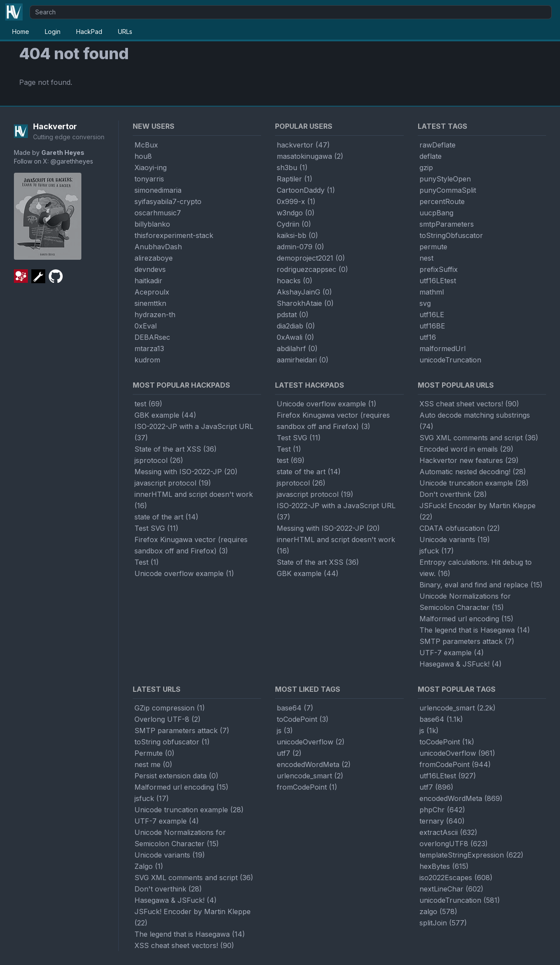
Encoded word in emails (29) (466, 449)
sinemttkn (150, 303)
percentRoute (442, 201)
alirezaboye (154, 258)
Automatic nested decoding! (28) (473, 472)
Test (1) (147, 562)
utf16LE (432, 315)
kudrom (147, 360)
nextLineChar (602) (451, 889)
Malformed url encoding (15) (466, 619)
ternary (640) (442, 821)
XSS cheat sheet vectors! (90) (469, 404)
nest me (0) (153, 764)
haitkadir (148, 281)
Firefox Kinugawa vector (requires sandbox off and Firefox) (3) (191, 545)
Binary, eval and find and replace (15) (481, 585)
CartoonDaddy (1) (306, 190)
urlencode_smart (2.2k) (458, 708)
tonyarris (149, 179)
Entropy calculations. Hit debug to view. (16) (476, 568)
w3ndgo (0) (296, 213)
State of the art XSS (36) (176, 449)
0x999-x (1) (296, 201)
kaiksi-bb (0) (297, 235)
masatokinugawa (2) (310, 156)
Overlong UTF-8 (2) (168, 719)
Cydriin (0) (294, 224)
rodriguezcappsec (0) (312, 269)
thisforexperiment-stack (174, 235)
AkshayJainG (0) (304, 292)
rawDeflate (438, 145)
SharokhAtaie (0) (305, 303)
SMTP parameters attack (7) (467, 641)
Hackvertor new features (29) (469, 460)
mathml (432, 292)
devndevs (150, 269)
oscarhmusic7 (158, 213)
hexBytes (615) (444, 866)
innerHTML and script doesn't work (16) (194, 500)
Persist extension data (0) (176, 776)
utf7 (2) (289, 753)
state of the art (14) (166, 517)
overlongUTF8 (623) (454, 844)
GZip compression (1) (170, 708)
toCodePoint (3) (303, 719)
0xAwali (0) (295, 337)
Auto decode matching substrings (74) (475, 421)
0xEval (146, 326)
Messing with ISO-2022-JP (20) (186, 472)
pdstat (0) (293, 315)
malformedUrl (443, 348)
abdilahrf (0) (297, 348)
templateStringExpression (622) (471, 855)
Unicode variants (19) (455, 539)
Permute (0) (154, 753)
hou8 (143, 156)
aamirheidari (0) (303, 360)
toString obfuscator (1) (172, 742)
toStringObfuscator (451, 235)
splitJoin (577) (443, 923)
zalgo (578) (438, 911)
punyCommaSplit (448, 190)
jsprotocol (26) (159, 460)
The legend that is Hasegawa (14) (475, 630)
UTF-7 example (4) (452, 653)
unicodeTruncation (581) (460, 900)
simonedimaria (158, 190)
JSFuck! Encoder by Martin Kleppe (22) (478, 511)
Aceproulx (152, 292)
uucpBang (436, 213)
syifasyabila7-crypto (168, 201)
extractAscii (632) (448, 832)
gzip (426, 168)
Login (53, 32)
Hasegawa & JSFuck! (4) (461, 664)
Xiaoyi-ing (151, 168)
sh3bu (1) (292, 168)
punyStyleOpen (445, 179)
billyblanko (152, 224)
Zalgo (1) (149, 866)
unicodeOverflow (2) (311, 742)
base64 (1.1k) (441, 719)
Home (21, 32)
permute (433, 247)
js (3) (285, 730)
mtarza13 (149, 348)
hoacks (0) (295, 281)
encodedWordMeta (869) (461, 798)
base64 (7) (295, 708)
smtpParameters (447, 224)
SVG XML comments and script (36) (479, 438)
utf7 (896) (436, 787)
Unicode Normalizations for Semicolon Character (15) (465, 602)
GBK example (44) (165, 415)
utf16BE (432, 326)
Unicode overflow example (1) (184, 573)
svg (425, 303)
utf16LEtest (438, 281)
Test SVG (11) (156, 528)
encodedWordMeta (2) (314, 764)
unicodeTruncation (450, 360)
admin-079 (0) (300, 247)
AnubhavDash (158, 247)
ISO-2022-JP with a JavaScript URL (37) (194, 432)
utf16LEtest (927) (448, 776)
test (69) (148, 404)
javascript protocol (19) (173, 483)
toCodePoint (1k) (447, 742)
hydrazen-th (155, 315)
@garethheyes (72, 161)
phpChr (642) (442, 810)
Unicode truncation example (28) (474, 483)
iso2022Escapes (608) (456, 878)
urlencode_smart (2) (310, 776)
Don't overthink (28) (453, 494)
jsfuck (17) (437, 551)
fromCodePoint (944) (455, 764)
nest (426, 258)
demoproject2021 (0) (311, 258)
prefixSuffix (439, 269)
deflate (431, 156)
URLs (125, 32)
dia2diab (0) (296, 326)
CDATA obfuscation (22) (460, 528)
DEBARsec (152, 337)
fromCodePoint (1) (307, 787)
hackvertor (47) (303, 145)
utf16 (428, 337)
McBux (146, 145)
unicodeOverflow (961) (457, 753)
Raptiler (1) (295, 179)
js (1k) (429, 730)
